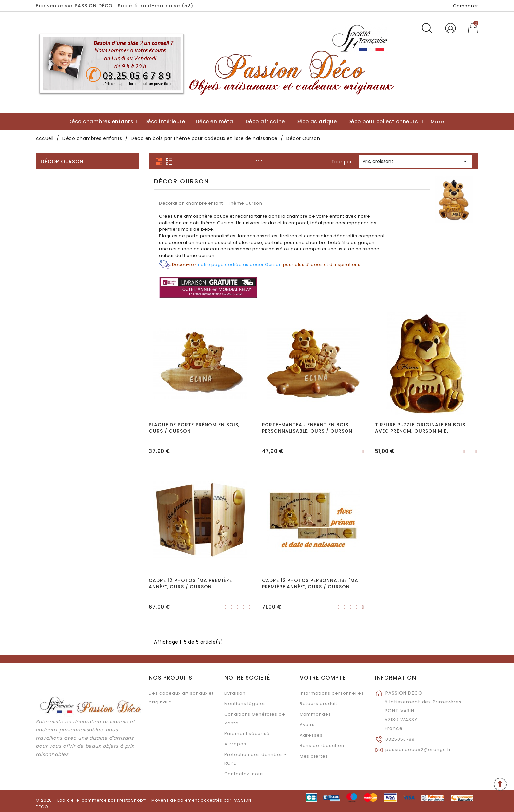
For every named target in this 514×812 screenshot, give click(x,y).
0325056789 (400, 739)
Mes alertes (314, 756)
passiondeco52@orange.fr (418, 750)
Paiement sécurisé (247, 733)
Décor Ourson (62, 161)
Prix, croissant (416, 162)
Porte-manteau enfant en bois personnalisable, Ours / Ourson (307, 428)
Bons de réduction (322, 746)
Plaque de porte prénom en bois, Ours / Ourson (194, 428)
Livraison (235, 693)
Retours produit (318, 704)
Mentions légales (245, 704)
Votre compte (323, 678)
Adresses (311, 735)
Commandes (315, 714)
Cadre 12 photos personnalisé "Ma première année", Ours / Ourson (310, 584)
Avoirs (307, 725)
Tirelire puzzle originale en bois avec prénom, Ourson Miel (420, 428)
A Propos (235, 744)
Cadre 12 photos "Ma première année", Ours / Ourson (190, 584)
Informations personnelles (332, 693)
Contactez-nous (244, 774)
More (437, 122)
